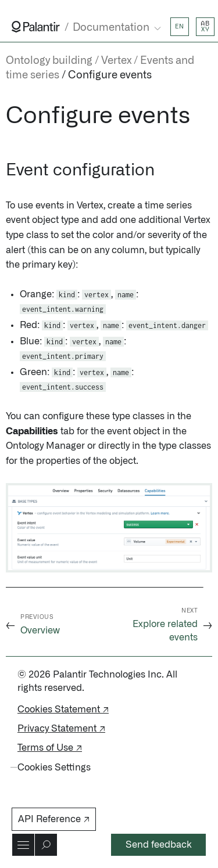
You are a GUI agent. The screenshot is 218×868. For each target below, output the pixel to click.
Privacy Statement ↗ (61, 729)
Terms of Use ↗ (50, 748)
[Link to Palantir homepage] (36, 27)
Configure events (110, 75)
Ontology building (49, 61)
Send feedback (159, 845)
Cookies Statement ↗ (63, 709)
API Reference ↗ (54, 819)
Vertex (116, 61)
